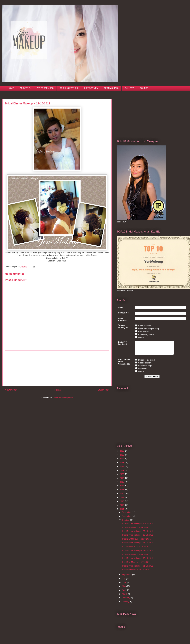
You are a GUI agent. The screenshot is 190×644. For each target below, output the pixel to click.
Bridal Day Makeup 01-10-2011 (135, 572)
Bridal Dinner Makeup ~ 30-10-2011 (137, 526)
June (124, 585)
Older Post (104, 390)
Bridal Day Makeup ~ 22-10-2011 (136, 542)
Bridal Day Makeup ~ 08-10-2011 (136, 557)
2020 (122, 477)
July (124, 581)
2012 (122, 508)
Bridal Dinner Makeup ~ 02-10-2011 (137, 561)
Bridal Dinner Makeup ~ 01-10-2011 (137, 569)
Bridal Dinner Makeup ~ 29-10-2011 (137, 534)
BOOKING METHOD (69, 88)
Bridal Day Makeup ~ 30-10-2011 (136, 530)
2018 (122, 485)
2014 (122, 500)
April (124, 593)
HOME (11, 88)
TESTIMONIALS (111, 88)
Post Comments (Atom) (63, 398)
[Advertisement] (57, 368)
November (127, 519)
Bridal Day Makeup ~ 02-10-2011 (136, 565)
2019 (122, 481)
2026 (122, 454)
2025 (122, 458)
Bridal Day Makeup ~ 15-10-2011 (136, 549)
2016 (122, 492)
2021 (122, 473)
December (127, 515)
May (124, 589)
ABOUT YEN (26, 88)
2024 (122, 461)
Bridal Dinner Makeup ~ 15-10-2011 (137, 545)
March (125, 597)
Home (58, 390)
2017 (122, 488)
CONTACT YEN (91, 88)
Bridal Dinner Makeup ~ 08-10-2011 (137, 553)
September (127, 577)
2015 (122, 496)
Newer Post (11, 390)
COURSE (144, 88)
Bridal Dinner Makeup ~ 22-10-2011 (137, 538)
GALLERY (129, 88)
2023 (122, 465)
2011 (122, 512)
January (126, 604)
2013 (122, 504)
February (126, 600)
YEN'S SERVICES (45, 88)
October (126, 523)
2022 (122, 469)
